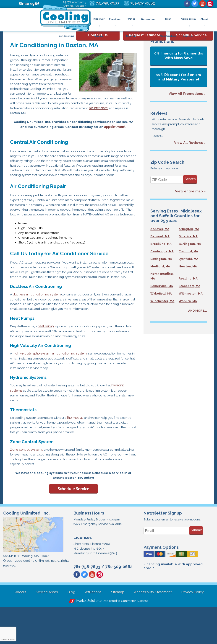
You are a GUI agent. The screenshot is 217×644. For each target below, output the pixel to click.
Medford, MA (160, 268)
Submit (196, 565)
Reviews (159, 113)
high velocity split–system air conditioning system (50, 384)
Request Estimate (145, 32)
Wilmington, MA (191, 295)
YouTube (202, 4)
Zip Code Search (167, 163)
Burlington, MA (190, 245)
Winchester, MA (162, 303)
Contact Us (98, 32)
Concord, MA (188, 253)
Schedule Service (191, 32)
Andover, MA (160, 231)
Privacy (4, 639)
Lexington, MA (161, 260)
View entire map (189, 193)
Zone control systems (26, 482)
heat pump (48, 356)
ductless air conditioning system (37, 323)
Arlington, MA (189, 231)
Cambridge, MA (162, 253)
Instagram (210, 4)
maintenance (103, 112)
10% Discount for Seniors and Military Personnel (179, 77)
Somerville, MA (162, 288)
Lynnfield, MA (188, 260)
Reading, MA (188, 280)
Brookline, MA (161, 245)
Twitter (193, 4)
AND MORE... (198, 312)
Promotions (162, 41)
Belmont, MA (160, 238)
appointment (115, 132)
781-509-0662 (149, 3)
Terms (12, 639)
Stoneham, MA (190, 288)
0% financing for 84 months (179, 56)
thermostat (80, 450)
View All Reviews (188, 144)
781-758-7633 (113, 3)
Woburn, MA (188, 303)
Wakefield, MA (161, 295)
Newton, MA (188, 268)
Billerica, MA (188, 238)
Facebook (185, 4)
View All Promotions (186, 94)
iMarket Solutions (87, 638)
